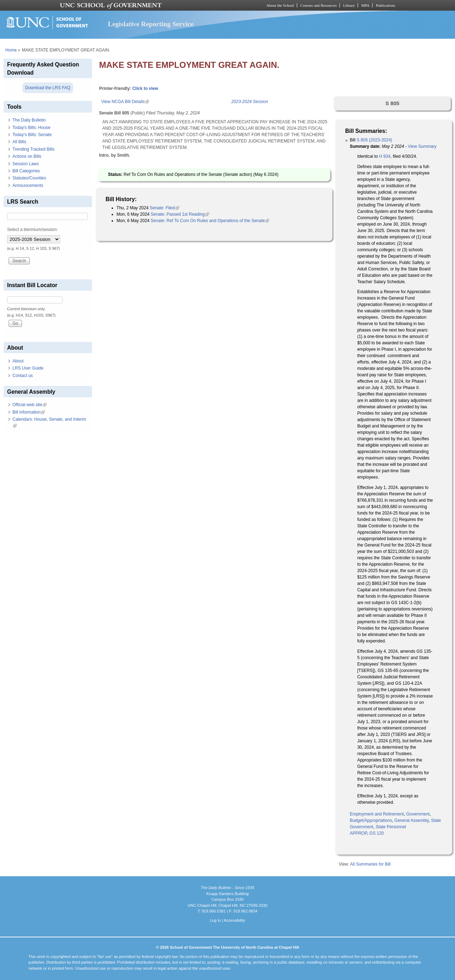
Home (11, 50)
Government (418, 814)
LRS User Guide (28, 368)
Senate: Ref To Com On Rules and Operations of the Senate (210, 221)
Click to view (145, 88)
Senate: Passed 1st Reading (180, 214)
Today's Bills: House (31, 128)
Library (349, 5)
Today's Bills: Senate (32, 135)
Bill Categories (26, 171)
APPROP (358, 833)
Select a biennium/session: (33, 230)
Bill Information (29, 412)
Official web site (30, 405)
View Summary (422, 146)
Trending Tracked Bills (33, 149)
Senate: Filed (164, 208)
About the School (280, 5)
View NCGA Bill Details (125, 102)
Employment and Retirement (377, 814)
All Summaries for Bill (370, 864)
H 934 (385, 156)
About (18, 361)
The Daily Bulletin (29, 120)
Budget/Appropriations (371, 820)
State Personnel (391, 827)
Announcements (28, 185)
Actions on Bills (27, 156)
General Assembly (411, 820)
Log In (215, 920)
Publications (386, 5)
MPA (365, 5)
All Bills (19, 142)
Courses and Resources (318, 5)
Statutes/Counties (29, 178)
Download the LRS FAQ (48, 88)
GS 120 (377, 833)
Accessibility (234, 920)
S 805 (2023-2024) (374, 140)
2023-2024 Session (250, 102)
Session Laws (26, 164)
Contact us (23, 376)
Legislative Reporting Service (151, 24)
